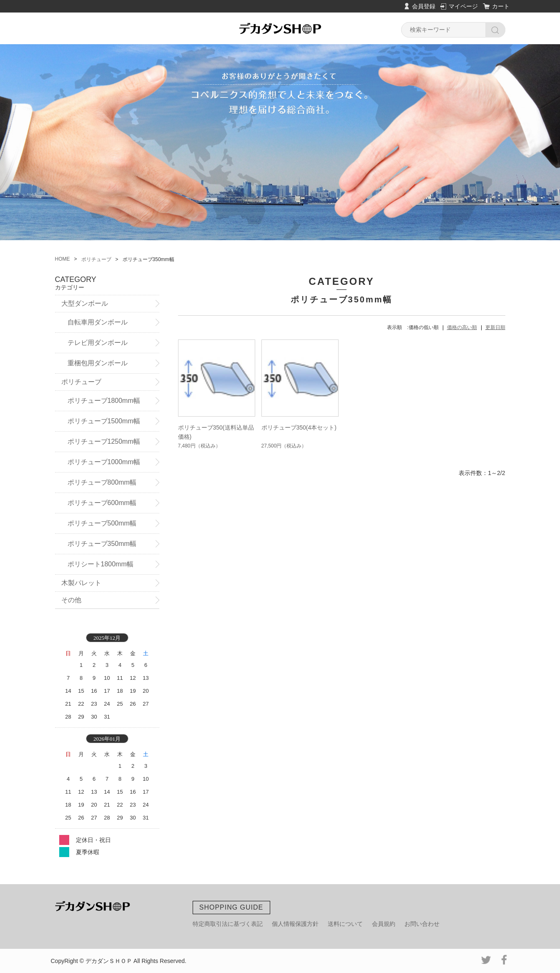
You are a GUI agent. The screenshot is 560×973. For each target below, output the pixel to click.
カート (501, 6)
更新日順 (495, 327)
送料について (345, 924)
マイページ (463, 6)
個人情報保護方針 (295, 924)
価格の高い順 (462, 327)
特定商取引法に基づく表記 (228, 924)
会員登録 (424, 6)
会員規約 (384, 924)
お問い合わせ (422, 924)
